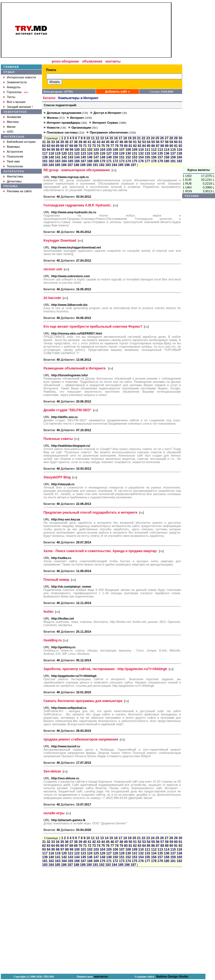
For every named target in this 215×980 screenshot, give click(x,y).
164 (64, 161)
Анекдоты (14, 87)
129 (122, 153)
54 (148, 142)
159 (173, 157)
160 (179, 157)
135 (160, 153)
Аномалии (14, 117)
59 (171, 142)
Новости (53, 128)
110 (141, 150)
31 (44, 142)
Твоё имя (13, 161)
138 (179, 153)
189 (83, 165)
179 (160, 161)
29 (176, 138)
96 (58, 150)
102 (90, 150)
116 (179, 150)
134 (154, 153)
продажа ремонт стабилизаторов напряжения (81, 739)
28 (171, 138)
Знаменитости (17, 82)
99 (72, 150)
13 (102, 138)
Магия (11, 127)
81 (130, 146)
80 (126, 146)
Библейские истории (21, 142)
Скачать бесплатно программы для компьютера (83, 701)
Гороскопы (14, 92)
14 (107, 138)
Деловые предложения (64, 113)
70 (80, 146)
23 (148, 138)
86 (153, 146)
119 (58, 153)
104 (103, 150)
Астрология (15, 152)
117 (45, 153)
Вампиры (13, 147)
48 (121, 142)
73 (94, 146)
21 (139, 138)
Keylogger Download (60, 241)
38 (76, 142)
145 (83, 157)
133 (147, 153)
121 (71, 153)
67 (67, 146)
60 (176, 142)
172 (115, 161)
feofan (48, 612)
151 (122, 157)
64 (53, 146)
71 (85, 146)
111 (147, 150)
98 (67, 150)
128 (115, 153)
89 (167, 146)
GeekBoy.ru (53, 640)
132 (141, 153)
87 (158, 146)
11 (93, 138)
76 (108, 146)
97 (62, 150)
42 (94, 142)
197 (133, 165)
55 (153, 142)
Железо (52, 118)
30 (180, 138)
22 (143, 138)
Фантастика (15, 176)
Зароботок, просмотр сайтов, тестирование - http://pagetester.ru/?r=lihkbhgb (105, 669)
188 (76, 165)
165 (71, 161)
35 (62, 142)
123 (83, 153)
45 (108, 142)
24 (153, 138)
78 (117, 146)
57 (162, 142)
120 (64, 153)
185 (57, 165)
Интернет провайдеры (64, 123)
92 (180, 146)
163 (58, 161)
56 (158, 142)
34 (58, 142)
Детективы (14, 181)
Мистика (13, 122)
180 (167, 161)
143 (71, 157)
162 (51, 161)
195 (121, 165)
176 (141, 161)
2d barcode (52, 298)
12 (97, 138)
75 (103, 146)
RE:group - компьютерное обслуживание (77, 170)
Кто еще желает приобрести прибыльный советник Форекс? (93, 327)
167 (83, 161)
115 (173, 150)
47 (117, 142)
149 (109, 157)
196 (127, 165)
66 (62, 146)
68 (71, 146)
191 (95, 165)
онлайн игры (54, 813)
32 (49, 142)
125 (96, 153)
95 (53, 150)
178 (154, 161)
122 (77, 153)
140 (51, 157)
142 (64, 157)
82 (135, 146)
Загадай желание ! (20, 107)
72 (89, 146)
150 (115, 157)
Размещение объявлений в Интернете (75, 368)
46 (112, 142)
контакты (113, 61)
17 (120, 138)
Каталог (49, 98)
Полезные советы (58, 439)
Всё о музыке (16, 102)
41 (89, 142)
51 (135, 142)
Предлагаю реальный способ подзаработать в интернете (90, 513)
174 (128, 161)
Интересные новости (21, 77)
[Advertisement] (199, 84)
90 (171, 146)
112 (154, 150)
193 (108, 165)
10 (88, 138)
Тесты (11, 97)
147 (96, 157)
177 (147, 161)
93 (44, 150)
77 (112, 146)
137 (173, 153)
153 (135, 157)
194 (114, 165)
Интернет (77, 118)
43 (99, 142)
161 (45, 161)
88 (162, 146)
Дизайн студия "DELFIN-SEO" (67, 410)
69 (76, 146)
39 (80, 142)
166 (77, 161)
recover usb (53, 269)
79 (121, 146)
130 (128, 153)
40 (85, 142)
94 (49, 150)
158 (167, 157)
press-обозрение (65, 61)
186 (64, 165)
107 (122, 150)
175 (135, 161)
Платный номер (56, 580)
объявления (92, 61)
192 (102, 165)
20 (134, 138)
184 (51, 165)
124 (90, 153)
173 (122, 161)
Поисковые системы (62, 132)
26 (162, 138)
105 (109, 150)
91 (176, 146)
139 (45, 157)
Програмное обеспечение (109, 132)
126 (103, 153)
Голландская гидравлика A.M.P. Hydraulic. (77, 205)
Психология (15, 156)
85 (148, 146)
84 (144, 146)
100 (77, 150)
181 (173, 161)
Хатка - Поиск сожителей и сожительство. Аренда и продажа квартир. (100, 551)
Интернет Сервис (105, 123)
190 (89, 165)
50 (130, 142)
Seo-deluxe (52, 771)
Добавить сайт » (117, 91)
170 (103, 161)
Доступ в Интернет (108, 113)
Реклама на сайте (19, 191)
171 (109, 161)
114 (167, 150)
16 (116, 138)
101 (83, 150)
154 (141, 157)
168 (90, 161)
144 (77, 157)
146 (90, 157)
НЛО (10, 132)
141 (58, 157)
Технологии (15, 166)
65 (58, 146)
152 (128, 157)
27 (166, 138)
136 (167, 153)
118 (51, 153)
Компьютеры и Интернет (79, 98)
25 (157, 138)
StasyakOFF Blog (57, 477)
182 (179, 161)
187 (70, 165)
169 (96, 161)
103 (96, 150)
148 (103, 157)
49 (126, 142)
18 (125, 138)
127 (109, 153)
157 (160, 157)
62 (44, 146)
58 (167, 142)
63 (49, 146)
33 (53, 142)
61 (180, 142)
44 (103, 142)
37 (71, 142)
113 (160, 150)
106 (115, 150)
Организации (81, 128)
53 (144, 142)
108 (128, 150)
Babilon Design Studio (172, 976)
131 (135, 153)
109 (135, 150)
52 (139, 142)
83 (139, 146)
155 (147, 157)
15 (111, 138)
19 (130, 138)
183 (45, 165)
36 (67, 142)
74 (99, 146)
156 (154, 157)
